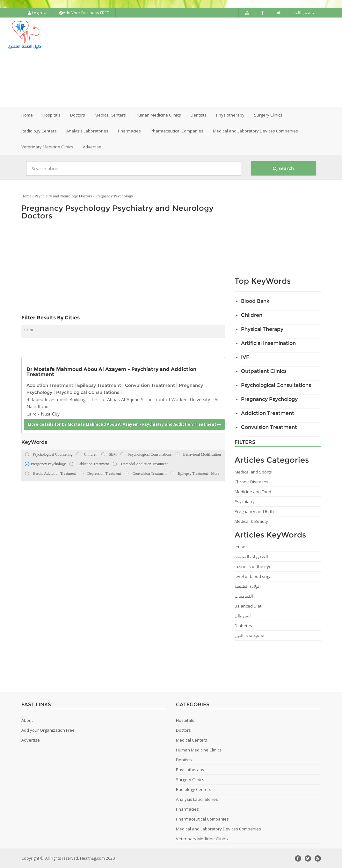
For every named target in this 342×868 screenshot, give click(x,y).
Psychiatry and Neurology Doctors (63, 196)
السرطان (243, 616)
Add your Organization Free (48, 730)
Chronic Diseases (251, 482)
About (27, 720)
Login (37, 13)
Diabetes (243, 626)
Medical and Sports (253, 472)
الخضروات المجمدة (251, 557)
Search (283, 168)
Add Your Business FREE (84, 13)
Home (27, 115)
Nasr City (50, 414)
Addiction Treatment (50, 385)
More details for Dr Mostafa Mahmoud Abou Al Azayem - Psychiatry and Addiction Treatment (124, 424)
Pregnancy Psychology (114, 196)
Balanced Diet (248, 606)
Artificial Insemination (268, 343)
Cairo (29, 330)
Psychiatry (245, 502)
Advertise (92, 147)
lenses (241, 547)
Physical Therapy (262, 329)
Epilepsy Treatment (99, 385)
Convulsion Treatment (150, 385)
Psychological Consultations (88, 392)
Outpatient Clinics (264, 371)
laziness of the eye (253, 566)
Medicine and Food (253, 492)
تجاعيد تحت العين (250, 636)
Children (252, 315)
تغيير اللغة (304, 13)
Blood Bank (255, 301)
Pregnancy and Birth (254, 511)
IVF (245, 357)
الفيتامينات (244, 596)
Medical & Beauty (251, 521)
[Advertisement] (207, 62)
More (215, 473)
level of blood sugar (254, 576)
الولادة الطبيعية (248, 586)
